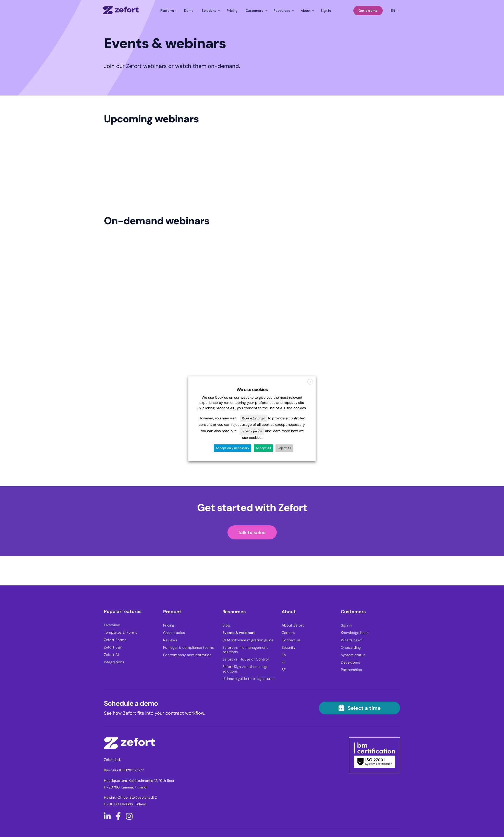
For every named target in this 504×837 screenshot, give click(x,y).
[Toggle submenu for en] (394, 10)
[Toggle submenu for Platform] (168, 10)
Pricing (169, 625)
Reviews (170, 640)
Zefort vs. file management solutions (245, 650)
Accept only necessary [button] (232, 448)
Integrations (114, 662)
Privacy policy (252, 431)
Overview (112, 625)
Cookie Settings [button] (253, 418)
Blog (226, 625)
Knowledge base (355, 633)
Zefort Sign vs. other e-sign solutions (245, 669)
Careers (288, 633)
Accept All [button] (263, 448)
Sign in (346, 625)
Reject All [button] (284, 448)
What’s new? (352, 640)
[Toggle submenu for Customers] (255, 10)
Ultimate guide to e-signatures (248, 679)
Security (289, 648)
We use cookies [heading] (252, 390)
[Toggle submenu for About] (307, 10)
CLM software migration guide (248, 640)
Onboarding (351, 648)
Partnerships (351, 670)
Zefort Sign (113, 647)
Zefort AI (111, 655)
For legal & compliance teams (188, 648)
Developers (350, 662)
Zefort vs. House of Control (245, 659)
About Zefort (293, 625)
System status (353, 655)
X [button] (310, 382)
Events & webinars (239, 633)
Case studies (174, 633)
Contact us (291, 640)
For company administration (187, 655)
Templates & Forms (121, 633)
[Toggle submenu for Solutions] (210, 10)
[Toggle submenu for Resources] (283, 10)
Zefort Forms (115, 640)
